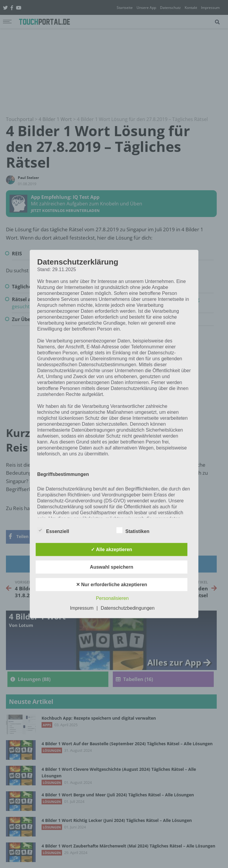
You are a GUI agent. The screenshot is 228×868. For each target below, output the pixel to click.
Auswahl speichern (112, 567)
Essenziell (53, 530)
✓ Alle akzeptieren (111, 549)
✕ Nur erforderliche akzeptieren (112, 585)
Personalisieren (112, 598)
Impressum (82, 608)
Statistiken (133, 530)
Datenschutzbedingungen (128, 608)
